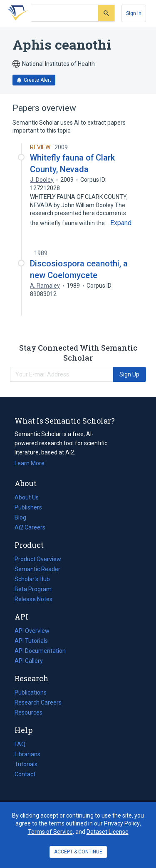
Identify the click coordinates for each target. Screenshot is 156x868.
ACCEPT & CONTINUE (78, 852)
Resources (28, 712)
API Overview (32, 631)
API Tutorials (31, 641)
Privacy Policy (122, 823)
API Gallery (29, 661)
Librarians (27, 754)
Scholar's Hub (32, 579)
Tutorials (26, 764)
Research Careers (38, 702)
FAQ (20, 744)
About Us (27, 497)
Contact (25, 774)
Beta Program (33, 589)
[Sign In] (134, 13)
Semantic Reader (37, 569)
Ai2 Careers (30, 527)
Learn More (30, 463)
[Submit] (106, 13)
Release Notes (33, 599)
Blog (24, 517)
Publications (31, 692)
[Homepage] (16, 13)
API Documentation (40, 651)
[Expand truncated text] (121, 223)
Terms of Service (50, 832)
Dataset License (108, 832)
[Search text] (65, 13)
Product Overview (38, 559)
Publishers (28, 507)
